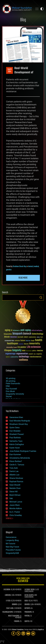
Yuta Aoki (14, 468)
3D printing (11, 378)
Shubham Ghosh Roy (20, 267)
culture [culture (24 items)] (38, 337)
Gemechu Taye (16, 441)
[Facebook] (13, 633)
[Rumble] (33, 633)
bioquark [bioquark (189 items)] (18, 334)
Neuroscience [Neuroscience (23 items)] (29, 351)
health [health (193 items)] (39, 340)
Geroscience (11, 537)
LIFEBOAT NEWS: (30, 590)
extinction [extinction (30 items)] (17, 341)
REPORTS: (28, 608)
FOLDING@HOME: (8, 612)
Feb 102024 (10, 70)
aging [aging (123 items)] (8, 330)
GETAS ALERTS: (29, 595)
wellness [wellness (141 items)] (23, 360)
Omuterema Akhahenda (20, 458)
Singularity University (15, 394)
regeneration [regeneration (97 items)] (22, 354)
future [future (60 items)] (23, 341)
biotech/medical (33, 267)
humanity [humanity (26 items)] (21, 344)
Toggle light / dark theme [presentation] (42, 9)
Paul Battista (15, 438)
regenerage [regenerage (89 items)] (10, 354)
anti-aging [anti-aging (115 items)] (26, 330)
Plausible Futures (13, 550)
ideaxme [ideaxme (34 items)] (26, 344)
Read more (23, 278)
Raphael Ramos (16, 482)
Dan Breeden (15, 431)
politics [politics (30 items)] (34, 351)
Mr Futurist (10, 544)
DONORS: (15, 605)
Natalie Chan (15, 488)
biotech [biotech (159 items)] (27, 334)
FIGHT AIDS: (10, 608)
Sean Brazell (15, 485)
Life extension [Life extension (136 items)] (34, 347)
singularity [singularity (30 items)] (39, 354)
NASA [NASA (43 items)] (24, 351)
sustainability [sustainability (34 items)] (14, 357)
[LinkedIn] (23, 633)
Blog (23, 20)
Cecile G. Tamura (17, 465)
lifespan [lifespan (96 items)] (8, 350)
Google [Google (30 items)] (33, 341)
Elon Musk (10, 391)
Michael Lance (16, 502)
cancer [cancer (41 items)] (26, 337)
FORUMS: (17, 621)
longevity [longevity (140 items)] (17, 350)
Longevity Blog (12, 540)
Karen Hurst (15, 448)
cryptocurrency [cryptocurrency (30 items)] (32, 337)
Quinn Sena (14, 428)
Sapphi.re (41, 630)
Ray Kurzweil (11, 389)
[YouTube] (28, 633)
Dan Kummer (15, 454)
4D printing (11, 381)
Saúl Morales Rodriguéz (20, 421)
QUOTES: (27, 621)
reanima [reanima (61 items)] (40, 351)
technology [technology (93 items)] (24, 357)
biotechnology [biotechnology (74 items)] (38, 334)
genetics (9, 270)
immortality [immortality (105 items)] (35, 344)
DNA (8, 386)
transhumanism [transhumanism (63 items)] (35, 357)
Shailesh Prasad (16, 434)
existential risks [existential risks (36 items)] (9, 341)
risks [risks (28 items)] (35, 354)
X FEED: (8, 601)
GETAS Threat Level (23, 580)
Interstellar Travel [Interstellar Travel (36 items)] (12, 347)
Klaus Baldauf (16, 461)
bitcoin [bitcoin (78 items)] (7, 337)
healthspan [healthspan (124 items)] (13, 344)
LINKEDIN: (8, 595)
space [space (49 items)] (8, 357)
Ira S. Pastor (15, 512)
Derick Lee (14, 471)
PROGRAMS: (28, 612)
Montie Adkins (16, 508)
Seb (11, 498)
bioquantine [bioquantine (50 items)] (8, 334)
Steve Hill (13, 492)
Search (41, 297)
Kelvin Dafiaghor (17, 444)
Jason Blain (15, 505)
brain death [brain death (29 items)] (20, 337)
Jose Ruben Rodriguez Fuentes (23, 451)
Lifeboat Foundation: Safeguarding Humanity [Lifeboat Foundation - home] (17, 9)
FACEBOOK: (7, 590)
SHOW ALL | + (10, 519)
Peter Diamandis (13, 383)
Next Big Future (12, 547)
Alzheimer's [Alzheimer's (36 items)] (16, 331)
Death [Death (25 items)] (42, 337)
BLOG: (26, 601)
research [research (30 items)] (31, 354)
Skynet (9, 396)
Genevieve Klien (16, 417)
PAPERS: (27, 616)
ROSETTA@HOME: (14, 616)
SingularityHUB (12, 553)
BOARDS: (27, 605)
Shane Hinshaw (16, 478)
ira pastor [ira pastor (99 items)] (22, 347)
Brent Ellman (15, 495)
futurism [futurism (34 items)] (28, 341)
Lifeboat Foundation (18, 630)
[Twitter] (18, 633)
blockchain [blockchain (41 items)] (14, 337)
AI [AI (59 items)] (12, 330)
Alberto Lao (14, 475)
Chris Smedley (16, 515)
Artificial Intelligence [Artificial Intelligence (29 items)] (37, 331)
